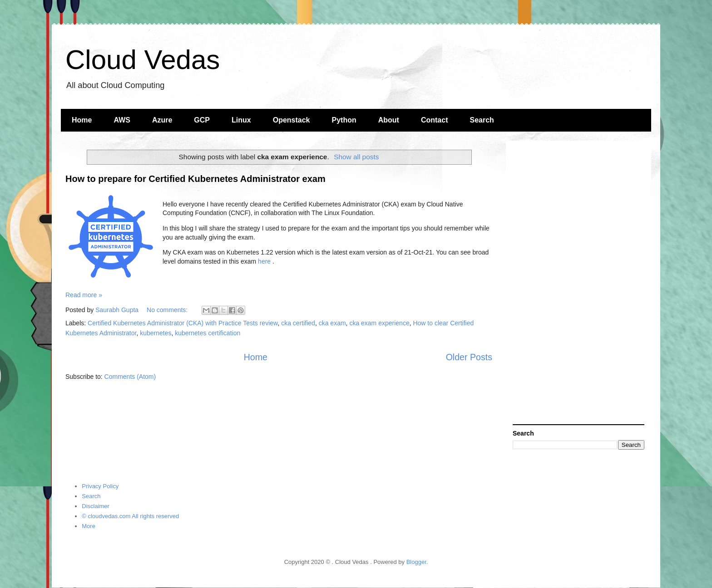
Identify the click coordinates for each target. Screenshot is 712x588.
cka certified (298, 323)
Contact (435, 120)
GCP (202, 120)
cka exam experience (379, 323)
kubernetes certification (208, 333)
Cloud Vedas (143, 60)
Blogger (416, 562)
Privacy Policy (100, 486)
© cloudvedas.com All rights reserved (130, 516)
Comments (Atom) (130, 377)
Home (82, 120)
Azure (162, 120)
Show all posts (356, 157)
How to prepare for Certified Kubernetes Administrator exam (195, 179)
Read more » (84, 295)
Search (482, 120)
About (389, 120)
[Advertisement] (578, 284)
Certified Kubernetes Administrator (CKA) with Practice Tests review (183, 323)
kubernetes (156, 333)
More (89, 526)
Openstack (292, 120)
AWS (122, 120)
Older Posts (469, 357)
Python (344, 120)
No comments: (168, 310)
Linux (241, 120)
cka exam (332, 323)
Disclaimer (96, 506)
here (264, 261)
